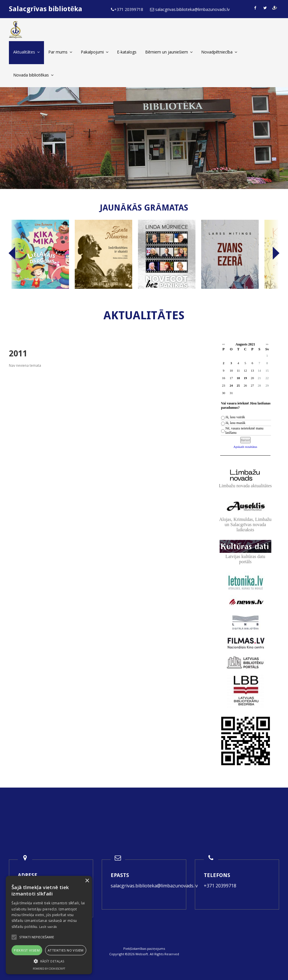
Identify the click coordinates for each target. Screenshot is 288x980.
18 (238, 378)
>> (267, 344)
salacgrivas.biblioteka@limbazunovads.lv (154, 886)
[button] (49, 961)
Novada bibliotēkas (33, 75)
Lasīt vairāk (48, 927)
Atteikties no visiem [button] (66, 950)
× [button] (87, 881)
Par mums (60, 52)
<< (223, 344)
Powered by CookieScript (49, 969)
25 (238, 385)
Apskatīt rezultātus (245, 447)
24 (231, 385)
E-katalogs (127, 52)
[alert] (49, 925)
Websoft (142, 954)
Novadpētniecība (219, 52)
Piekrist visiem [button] (27, 950)
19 (245, 378)
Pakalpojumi (95, 52)
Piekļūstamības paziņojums (144, 949)
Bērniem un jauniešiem (169, 52)
